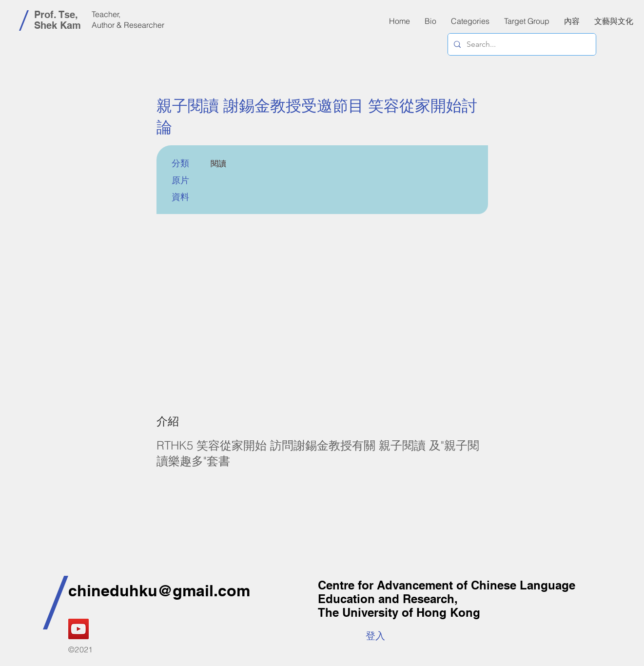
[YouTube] (78, 629)
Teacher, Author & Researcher (128, 20)
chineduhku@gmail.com (159, 590)
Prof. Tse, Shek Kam (58, 20)
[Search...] (521, 44)
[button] (572, 21)
